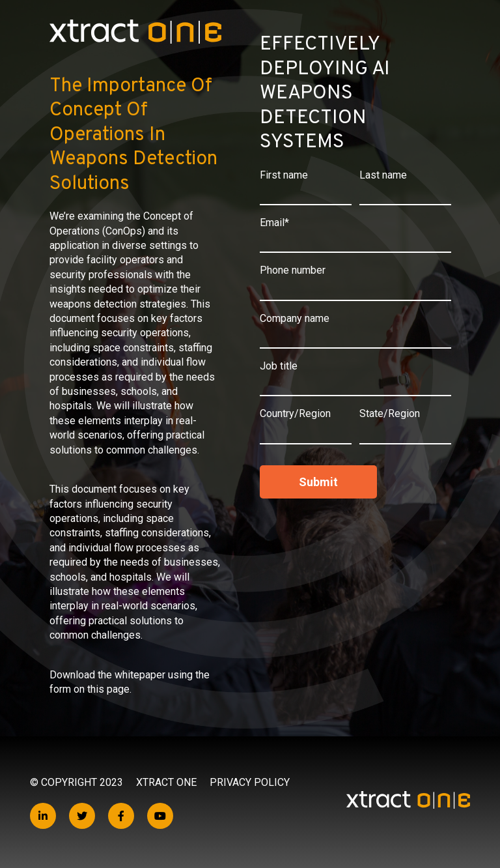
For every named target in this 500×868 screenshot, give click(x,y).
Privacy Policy (250, 782)
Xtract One (166, 782)
